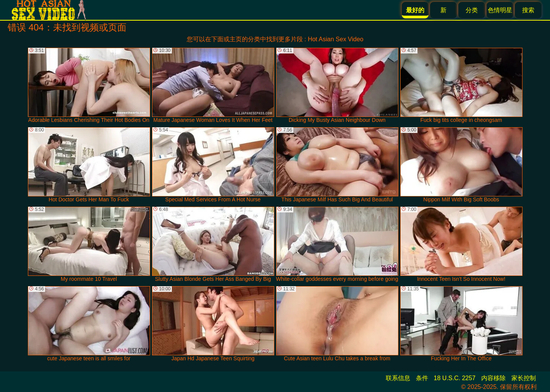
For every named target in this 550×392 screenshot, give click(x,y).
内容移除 (493, 378)
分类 (472, 10)
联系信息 (398, 378)
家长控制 (524, 378)
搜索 (528, 10)
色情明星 (500, 10)
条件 (422, 378)
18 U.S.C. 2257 (455, 378)
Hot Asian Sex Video (336, 39)
